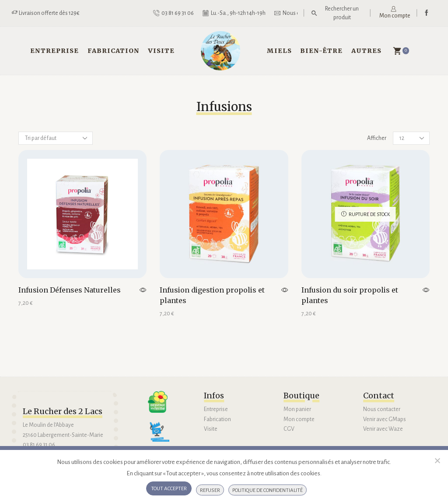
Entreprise (54, 51)
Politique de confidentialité (268, 490)
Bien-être (321, 51)
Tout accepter (169, 489)
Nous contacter (382, 409)
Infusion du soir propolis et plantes (350, 295)
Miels (279, 51)
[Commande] (56, 138)
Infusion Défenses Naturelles (70, 290)
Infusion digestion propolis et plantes (212, 295)
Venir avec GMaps (385, 419)
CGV (289, 429)
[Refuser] (437, 460)
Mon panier (297, 409)
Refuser (210, 490)
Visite (161, 51)
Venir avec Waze (383, 429)
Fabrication (114, 51)
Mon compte (299, 419)
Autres (366, 51)
